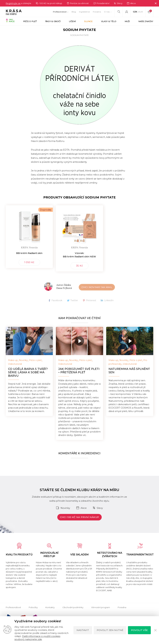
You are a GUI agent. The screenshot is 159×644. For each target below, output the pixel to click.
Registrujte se (14, 3)
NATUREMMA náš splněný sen (129, 379)
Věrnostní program (101, 615)
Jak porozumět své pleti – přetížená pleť (79, 379)
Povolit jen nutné (110, 630)
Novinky (23, 368)
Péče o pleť (35, 368)
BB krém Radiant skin (29, 261)
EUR (141, 12)
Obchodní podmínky (73, 615)
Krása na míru (13, 29)
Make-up (13, 368)
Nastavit (83, 630)
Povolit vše (139, 630)
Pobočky (33, 615)
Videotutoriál (15, 372)
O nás (107, 12)
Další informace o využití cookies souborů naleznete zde (37, 638)
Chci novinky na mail (97, 295)
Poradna (97, 12)
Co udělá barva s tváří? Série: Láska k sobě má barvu (28, 380)
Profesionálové (60, 12)
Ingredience (84, 12)
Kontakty (50, 615)
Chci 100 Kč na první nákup (80, 525)
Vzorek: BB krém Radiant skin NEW (79, 263)
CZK (135, 12)
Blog (74, 12)
